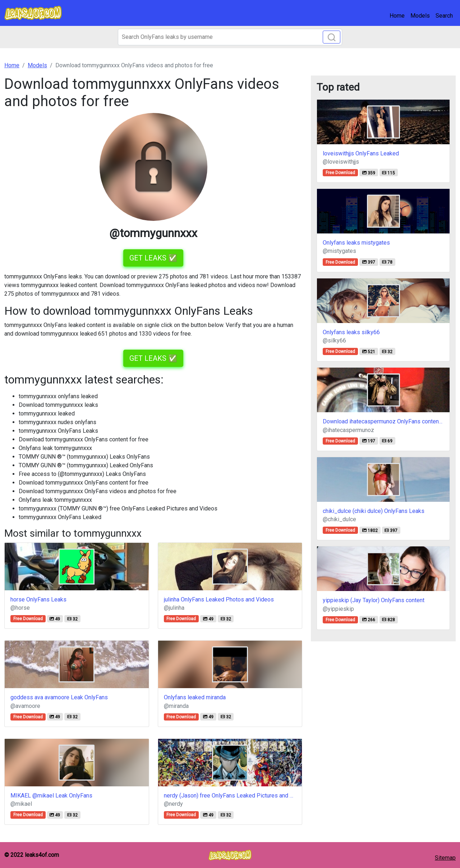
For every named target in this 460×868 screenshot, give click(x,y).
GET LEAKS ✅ (153, 258)
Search (444, 16)
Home (397, 16)
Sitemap (445, 858)
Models (420, 16)
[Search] (230, 37)
